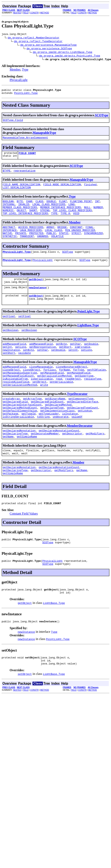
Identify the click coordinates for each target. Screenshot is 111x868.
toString (43, 443)
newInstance (37, 301)
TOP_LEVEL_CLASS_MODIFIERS (72, 218)
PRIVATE (21, 243)
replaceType (93, 400)
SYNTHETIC (10, 247)
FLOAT (63, 207)
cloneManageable (41, 385)
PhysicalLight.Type (17, 263)
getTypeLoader (49, 439)
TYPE (54, 222)
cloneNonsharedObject (71, 385)
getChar (75, 360)
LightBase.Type (88, 340)
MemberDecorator (80, 452)
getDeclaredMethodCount (20, 432)
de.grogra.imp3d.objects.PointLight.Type (70, 56)
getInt (7, 364)
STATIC (64, 243)
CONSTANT (76, 236)
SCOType (102, 117)
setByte (28, 367)
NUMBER (98, 214)
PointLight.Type (26, 95)
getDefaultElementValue (20, 436)
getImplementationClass (57, 436)
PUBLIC (51, 243)
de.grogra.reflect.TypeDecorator (38, 42)
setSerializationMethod (20, 407)
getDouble (91, 360)
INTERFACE (10, 240)
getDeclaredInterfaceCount (22, 429)
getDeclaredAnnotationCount (59, 457)
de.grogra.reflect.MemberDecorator (34, 38)
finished (90, 189)
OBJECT (21, 218)
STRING (45, 218)
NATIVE (7, 243)
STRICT (76, 243)
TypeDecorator (77, 416)
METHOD (45, 13)
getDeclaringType (15, 461)
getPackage (10, 439)
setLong (86, 367)
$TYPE (7, 175)
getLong (21, 364)
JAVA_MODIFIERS (31, 240)
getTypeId (29, 439)
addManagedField (14, 360)
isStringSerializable (18, 443)
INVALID (24, 211)
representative (25, 175)
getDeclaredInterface (82, 425)
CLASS (39, 207)
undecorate (61, 443)
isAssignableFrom (15, 400)
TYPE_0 (65, 222)
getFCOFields (97, 389)
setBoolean (29, 346)
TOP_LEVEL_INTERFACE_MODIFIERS (25, 222)
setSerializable (61, 403)
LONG (72, 211)
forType (79, 389)
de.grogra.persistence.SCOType (49, 49)
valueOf (77, 443)
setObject (36, 309)
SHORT (33, 218)
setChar (43, 367)
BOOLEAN (8, 207)
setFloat (24, 331)
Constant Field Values (24, 545)
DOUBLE (51, 207)
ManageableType (44, 135)
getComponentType (81, 421)
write (44, 407)
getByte (61, 360)
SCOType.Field (13, 122)
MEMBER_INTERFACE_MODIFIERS (61, 214)
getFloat (9, 331)
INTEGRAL (9, 211)
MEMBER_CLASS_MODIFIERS (20, 214)
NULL (87, 214)
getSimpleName (27, 465)
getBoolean (10, 346)
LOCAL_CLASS (54, 240)
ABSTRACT (9, 236)
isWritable (82, 364)
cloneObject (11, 389)
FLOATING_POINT (81, 207)
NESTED (17, 13)
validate (24, 371)
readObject (73, 400)
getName (8, 465)
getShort (65, 364)
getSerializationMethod (54, 396)
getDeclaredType (52, 432)
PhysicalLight (19, 81)
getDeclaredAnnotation (19, 457)
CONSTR (34, 13)
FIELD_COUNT (27, 157)
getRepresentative (43, 364)
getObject (36, 292)
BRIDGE (62, 236)
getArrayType (32, 421)
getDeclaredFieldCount (47, 425)
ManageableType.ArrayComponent (25, 140)
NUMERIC (8, 218)
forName (65, 389)
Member (15, 70)
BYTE (20, 207)
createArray (11, 421)
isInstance (70, 439)
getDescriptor (72, 461)
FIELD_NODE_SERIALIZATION (62, 189)
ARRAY (50, 236)
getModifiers (95, 461)
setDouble (58, 367)
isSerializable (42, 400)
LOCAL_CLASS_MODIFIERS (49, 211)
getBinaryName (55, 421)
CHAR (29, 207)
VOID (76, 222)
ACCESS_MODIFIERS (31, 236)
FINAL (90, 236)
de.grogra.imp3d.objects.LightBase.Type (62, 53)
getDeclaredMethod (58, 429)
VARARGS (43, 247)
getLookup (85, 436)
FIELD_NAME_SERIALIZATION (21, 189)
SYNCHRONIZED (94, 243)
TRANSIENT (27, 247)
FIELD (26, 13)
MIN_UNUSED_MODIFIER (80, 240)
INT (97, 207)
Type (25, 70)
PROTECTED (36, 243)
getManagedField (52, 392)
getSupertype (84, 396)
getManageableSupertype (20, 392)
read (59, 400)
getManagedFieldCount (18, 396)
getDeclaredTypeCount (82, 432)
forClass (50, 389)
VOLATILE (57, 247)
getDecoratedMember (45, 461)
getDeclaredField (15, 425)
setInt (73, 367)
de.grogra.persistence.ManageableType (48, 45)
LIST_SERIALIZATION (17, 193)
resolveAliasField (16, 403)
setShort (9, 371)
